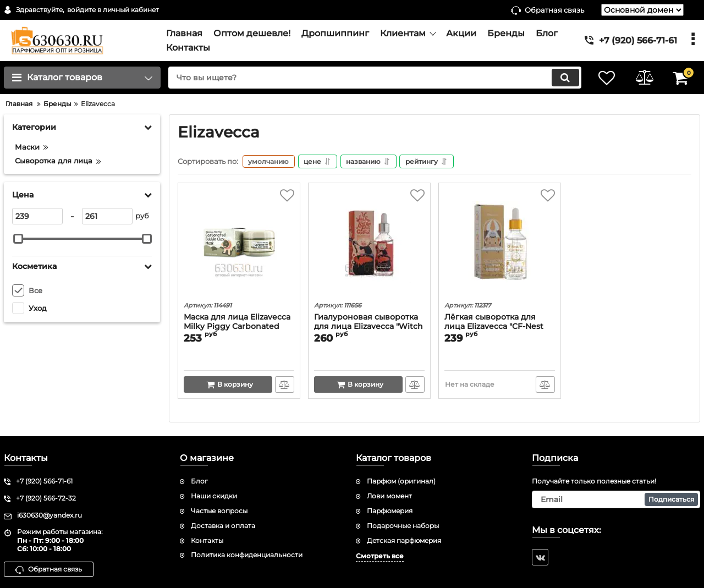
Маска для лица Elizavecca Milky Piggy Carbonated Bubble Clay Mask (237, 327)
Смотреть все (380, 556)
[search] (373, 78)
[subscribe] (616, 499)
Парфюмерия (390, 511)
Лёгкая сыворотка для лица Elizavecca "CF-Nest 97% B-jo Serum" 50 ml (494, 327)
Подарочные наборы (403, 526)
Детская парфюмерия (404, 540)
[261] (107, 216)
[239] (37, 216)
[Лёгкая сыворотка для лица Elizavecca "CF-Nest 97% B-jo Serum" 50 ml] (500, 244)
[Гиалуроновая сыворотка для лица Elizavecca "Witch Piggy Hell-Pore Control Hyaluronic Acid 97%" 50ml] (369, 244)
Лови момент (389, 496)
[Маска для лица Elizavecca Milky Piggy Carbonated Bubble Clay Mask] (239, 244)
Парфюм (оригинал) (401, 482)
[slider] (18, 239)
